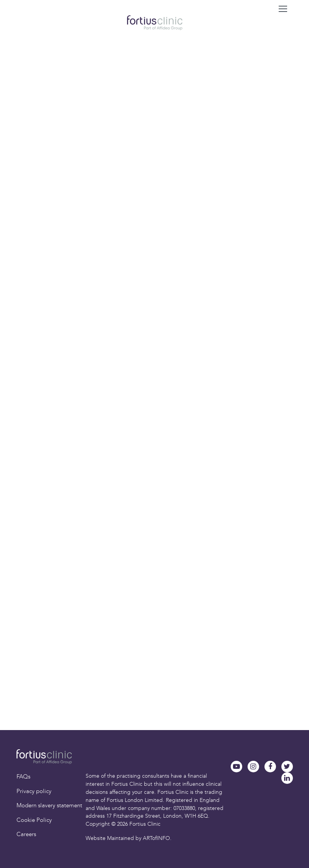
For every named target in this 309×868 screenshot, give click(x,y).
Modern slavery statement (49, 805)
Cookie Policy (34, 820)
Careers (26, 834)
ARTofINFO (156, 838)
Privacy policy (34, 791)
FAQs (23, 777)
